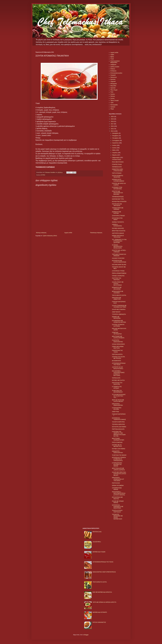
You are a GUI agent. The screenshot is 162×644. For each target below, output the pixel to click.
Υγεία (112, 103)
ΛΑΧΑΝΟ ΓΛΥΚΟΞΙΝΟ (118, 258)
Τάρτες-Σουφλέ (115, 101)
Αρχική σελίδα (68, 233)
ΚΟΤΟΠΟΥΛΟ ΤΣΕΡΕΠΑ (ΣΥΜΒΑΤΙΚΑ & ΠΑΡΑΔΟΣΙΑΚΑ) (119, 459)
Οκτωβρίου (116, 138)
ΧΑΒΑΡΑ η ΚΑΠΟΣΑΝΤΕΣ (117, 225)
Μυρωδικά (113, 86)
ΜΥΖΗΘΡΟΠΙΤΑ (116, 361)
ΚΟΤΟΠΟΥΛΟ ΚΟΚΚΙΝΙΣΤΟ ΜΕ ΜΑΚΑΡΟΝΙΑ (118, 507)
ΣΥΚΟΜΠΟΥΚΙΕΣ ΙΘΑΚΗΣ (117, 489)
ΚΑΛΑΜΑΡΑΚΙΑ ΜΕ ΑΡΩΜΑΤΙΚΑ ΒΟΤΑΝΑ (119, 321)
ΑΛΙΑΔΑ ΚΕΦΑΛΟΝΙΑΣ (118, 344)
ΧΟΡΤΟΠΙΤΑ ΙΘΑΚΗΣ (118, 233)
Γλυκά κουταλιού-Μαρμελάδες (115, 62)
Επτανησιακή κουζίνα (116, 73)
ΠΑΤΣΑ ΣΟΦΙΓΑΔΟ (117, 442)
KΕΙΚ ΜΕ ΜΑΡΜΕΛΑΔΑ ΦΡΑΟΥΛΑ (102, 592)
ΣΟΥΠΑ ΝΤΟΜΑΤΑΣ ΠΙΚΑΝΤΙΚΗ (118, 176)
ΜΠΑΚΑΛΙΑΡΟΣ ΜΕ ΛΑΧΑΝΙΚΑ (118, 292)
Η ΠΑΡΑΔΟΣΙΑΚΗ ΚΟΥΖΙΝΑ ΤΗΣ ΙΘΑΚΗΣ (117, 464)
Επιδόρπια (113, 71)
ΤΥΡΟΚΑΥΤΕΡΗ (117, 160)
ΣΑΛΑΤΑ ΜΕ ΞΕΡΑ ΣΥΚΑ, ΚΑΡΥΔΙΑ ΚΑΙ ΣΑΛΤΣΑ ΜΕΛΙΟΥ (119, 474)
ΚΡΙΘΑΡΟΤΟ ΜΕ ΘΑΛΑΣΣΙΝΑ (117, 288)
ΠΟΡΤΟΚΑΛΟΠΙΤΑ (117, 354)
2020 (112, 117)
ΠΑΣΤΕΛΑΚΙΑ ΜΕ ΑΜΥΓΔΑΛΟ (117, 205)
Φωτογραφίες (114, 105)
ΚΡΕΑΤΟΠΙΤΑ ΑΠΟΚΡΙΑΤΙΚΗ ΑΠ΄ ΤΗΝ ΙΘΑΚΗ (118, 479)
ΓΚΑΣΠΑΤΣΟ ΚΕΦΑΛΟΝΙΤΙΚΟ (117, 341)
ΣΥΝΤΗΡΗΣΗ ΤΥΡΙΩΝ (118, 271)
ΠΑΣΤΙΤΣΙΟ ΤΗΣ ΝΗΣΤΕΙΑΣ (117, 279)
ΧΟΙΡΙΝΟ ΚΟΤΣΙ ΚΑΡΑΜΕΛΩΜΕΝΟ (118, 180)
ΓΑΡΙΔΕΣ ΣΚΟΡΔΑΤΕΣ (118, 276)
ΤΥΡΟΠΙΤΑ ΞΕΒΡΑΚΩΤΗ (119, 314)
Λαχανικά (113, 81)
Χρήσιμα (113, 107)
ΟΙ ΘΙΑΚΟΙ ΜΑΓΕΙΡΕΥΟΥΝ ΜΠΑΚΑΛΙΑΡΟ (117, 247)
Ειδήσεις (113, 69)
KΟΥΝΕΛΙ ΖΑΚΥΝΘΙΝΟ (119, 449)
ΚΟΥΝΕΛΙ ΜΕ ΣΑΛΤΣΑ (118, 380)
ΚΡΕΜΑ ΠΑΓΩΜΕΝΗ (118, 486)
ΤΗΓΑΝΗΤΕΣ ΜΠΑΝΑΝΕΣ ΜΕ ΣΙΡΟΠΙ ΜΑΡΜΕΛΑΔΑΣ (117, 517)
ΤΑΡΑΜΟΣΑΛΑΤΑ (117, 167)
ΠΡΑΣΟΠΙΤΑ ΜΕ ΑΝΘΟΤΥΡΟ (117, 298)
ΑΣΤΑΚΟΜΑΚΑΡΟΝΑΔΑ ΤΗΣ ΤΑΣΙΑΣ (119, 364)
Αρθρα (112, 55)
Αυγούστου (116, 143)
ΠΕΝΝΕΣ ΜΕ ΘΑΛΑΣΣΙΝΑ (116, 318)
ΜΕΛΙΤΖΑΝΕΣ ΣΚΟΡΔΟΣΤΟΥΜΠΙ (118, 439)
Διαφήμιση (113, 65)
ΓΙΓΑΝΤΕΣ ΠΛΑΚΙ (117, 164)
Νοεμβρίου (115, 136)
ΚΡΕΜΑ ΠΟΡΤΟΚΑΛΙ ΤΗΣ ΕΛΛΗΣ (118, 236)
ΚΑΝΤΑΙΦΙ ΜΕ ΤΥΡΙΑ (118, 199)
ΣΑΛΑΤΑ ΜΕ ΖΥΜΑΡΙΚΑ (119, 309)
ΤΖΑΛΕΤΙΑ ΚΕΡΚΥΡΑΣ (118, 422)
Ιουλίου (114, 145)
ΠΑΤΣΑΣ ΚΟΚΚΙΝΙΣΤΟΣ (99, 622)
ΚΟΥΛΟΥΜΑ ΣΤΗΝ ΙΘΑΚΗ (117, 219)
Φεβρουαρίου (116, 158)
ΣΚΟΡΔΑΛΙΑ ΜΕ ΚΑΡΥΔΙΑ (117, 213)
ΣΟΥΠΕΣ (43, 175)
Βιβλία (112, 57)
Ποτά (112, 92)
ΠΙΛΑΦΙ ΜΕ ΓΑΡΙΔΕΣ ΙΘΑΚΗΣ (118, 502)
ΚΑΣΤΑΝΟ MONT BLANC (119, 265)
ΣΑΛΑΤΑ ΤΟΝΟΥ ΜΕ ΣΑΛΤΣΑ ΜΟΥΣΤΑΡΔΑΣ (118, 284)
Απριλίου (115, 153)
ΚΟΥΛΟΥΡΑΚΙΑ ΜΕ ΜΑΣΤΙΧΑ (117, 498)
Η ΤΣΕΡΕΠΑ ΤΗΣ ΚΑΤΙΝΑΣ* (117, 387)
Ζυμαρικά (113, 75)
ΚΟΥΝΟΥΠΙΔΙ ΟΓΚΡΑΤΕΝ (119, 202)
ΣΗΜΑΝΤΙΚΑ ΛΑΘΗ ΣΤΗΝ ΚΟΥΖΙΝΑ (117, 170)
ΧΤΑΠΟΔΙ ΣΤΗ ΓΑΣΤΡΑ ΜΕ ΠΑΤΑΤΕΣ (118, 358)
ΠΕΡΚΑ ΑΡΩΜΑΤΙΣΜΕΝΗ (119, 273)
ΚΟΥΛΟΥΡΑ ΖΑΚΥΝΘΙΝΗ (119, 427)
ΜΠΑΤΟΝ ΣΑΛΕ (97, 532)
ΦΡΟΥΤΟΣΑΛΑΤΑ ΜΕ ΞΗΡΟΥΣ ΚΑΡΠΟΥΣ (118, 469)
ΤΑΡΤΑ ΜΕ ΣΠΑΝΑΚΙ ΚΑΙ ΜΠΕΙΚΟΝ (119, 255)
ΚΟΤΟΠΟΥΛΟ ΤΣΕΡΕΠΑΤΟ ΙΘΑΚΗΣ (119, 419)
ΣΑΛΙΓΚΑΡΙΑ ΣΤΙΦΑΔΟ (118, 216)
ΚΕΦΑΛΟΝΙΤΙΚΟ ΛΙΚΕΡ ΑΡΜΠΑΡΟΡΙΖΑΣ (104, 572)
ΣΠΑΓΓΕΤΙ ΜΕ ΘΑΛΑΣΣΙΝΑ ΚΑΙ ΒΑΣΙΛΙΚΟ (117, 193)
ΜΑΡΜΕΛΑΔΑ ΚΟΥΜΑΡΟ (100, 612)
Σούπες (113, 98)
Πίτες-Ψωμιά (114, 90)
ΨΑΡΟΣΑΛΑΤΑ (116, 378)
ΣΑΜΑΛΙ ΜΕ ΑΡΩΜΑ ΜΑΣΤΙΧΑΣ (118, 347)
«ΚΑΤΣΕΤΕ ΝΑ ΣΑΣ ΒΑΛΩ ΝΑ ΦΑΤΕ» (118, 368)
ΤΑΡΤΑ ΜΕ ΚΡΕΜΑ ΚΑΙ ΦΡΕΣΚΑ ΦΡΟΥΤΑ (104, 602)
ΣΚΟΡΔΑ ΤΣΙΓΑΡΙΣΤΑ (118, 222)
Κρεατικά (113, 79)
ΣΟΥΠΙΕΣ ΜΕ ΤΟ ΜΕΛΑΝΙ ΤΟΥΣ (117, 446)
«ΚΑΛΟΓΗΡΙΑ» (97, 542)
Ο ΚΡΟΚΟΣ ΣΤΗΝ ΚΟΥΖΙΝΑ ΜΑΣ (117, 188)
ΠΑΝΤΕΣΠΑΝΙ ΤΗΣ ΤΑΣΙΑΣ (117, 351)
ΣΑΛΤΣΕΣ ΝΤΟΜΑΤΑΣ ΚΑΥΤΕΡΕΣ (118, 325)
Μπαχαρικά (114, 84)
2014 (112, 131)
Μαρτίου (115, 155)
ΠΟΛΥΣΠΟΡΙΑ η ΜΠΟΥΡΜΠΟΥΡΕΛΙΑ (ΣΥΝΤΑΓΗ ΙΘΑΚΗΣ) (119, 493)
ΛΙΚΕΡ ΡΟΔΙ (115, 412)
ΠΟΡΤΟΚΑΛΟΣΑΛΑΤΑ (118, 429)
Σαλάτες (113, 94)
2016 (112, 126)
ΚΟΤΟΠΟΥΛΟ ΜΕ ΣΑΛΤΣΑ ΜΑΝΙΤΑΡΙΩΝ (119, 261)
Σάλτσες (113, 96)
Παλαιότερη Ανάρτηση (96, 233)
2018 (112, 121)
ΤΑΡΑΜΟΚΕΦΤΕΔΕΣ (118, 197)
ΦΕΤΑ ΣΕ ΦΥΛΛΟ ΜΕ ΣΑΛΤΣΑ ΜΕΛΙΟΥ (118, 401)
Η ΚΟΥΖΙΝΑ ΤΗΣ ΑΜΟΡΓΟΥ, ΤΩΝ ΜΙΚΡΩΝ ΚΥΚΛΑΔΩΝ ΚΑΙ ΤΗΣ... (119, 434)
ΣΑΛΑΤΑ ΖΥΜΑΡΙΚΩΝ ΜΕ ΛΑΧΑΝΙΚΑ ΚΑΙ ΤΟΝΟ (119, 306)
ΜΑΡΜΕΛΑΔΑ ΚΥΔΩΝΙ (99, 552)
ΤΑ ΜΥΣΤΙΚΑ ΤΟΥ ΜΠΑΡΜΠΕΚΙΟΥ (117, 391)
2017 (112, 124)
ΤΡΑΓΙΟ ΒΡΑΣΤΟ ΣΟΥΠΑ (119, 295)
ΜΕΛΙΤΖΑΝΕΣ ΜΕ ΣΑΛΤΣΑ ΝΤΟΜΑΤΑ (118, 337)
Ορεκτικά (113, 88)
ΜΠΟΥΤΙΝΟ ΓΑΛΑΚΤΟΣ (119, 231)
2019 (112, 119)
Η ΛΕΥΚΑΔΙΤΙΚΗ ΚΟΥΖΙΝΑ (117, 409)
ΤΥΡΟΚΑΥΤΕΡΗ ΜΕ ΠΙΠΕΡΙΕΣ (118, 209)
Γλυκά (112, 59)
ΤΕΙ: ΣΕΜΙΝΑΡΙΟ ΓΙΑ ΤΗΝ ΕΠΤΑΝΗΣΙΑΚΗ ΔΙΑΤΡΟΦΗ (119, 241)
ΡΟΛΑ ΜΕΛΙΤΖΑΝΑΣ (118, 162)
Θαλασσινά (113, 77)
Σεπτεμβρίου (116, 141)
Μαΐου (114, 150)
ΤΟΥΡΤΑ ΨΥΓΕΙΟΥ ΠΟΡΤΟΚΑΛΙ (117, 511)
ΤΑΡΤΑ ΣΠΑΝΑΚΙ (117, 173)
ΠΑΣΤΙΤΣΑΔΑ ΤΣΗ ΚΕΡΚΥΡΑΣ (117, 383)
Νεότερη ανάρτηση (41, 233)
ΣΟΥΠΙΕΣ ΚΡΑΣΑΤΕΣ (118, 228)
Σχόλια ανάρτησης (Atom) (50, 236)
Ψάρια (112, 109)
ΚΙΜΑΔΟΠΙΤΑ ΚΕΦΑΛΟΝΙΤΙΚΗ (117, 452)
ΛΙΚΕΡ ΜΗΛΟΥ (116, 312)
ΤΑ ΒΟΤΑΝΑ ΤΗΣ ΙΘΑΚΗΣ (119, 455)
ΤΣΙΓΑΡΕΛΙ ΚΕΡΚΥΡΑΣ (118, 424)
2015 (112, 129)
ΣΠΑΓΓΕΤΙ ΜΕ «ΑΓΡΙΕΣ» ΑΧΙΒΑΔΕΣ (119, 251)
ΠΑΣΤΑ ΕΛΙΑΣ (116, 483)
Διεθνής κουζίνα (115, 67)
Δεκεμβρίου (116, 133)
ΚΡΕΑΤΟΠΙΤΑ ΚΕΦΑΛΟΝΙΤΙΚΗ (117, 405)
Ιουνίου (114, 148)
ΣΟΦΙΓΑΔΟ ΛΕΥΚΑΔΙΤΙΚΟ (117, 333)
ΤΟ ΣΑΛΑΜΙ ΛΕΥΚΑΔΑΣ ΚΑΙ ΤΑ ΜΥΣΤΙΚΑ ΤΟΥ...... (119, 396)
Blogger (86, 635)
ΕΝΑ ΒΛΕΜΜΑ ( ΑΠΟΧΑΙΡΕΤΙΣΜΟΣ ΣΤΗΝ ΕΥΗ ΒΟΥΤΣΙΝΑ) (118, 373)
